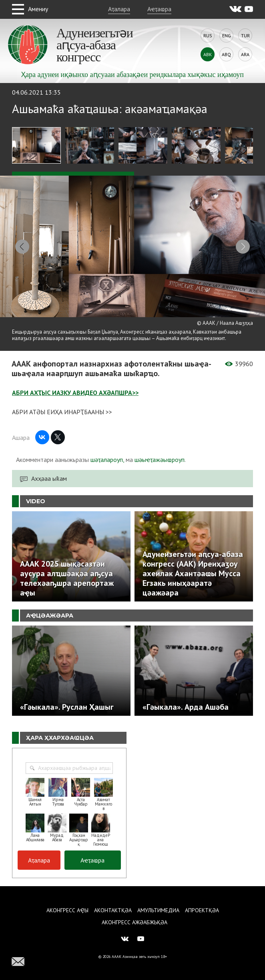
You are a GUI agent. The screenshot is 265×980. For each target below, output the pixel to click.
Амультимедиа (158, 910)
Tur (245, 35)
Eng (227, 35)
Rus (208, 35)
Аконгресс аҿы (67, 910)
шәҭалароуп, (107, 460)
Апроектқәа (202, 910)
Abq (226, 54)
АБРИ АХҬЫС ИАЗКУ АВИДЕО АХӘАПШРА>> (75, 393)
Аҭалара (119, 9)
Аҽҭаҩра (159, 9)
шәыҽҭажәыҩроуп (160, 460)
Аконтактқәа (113, 910)
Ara (245, 54)
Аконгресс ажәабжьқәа (135, 922)
